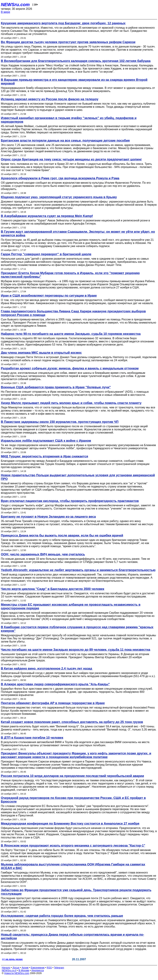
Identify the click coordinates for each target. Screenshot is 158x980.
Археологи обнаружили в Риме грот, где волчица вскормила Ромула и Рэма (60, 178)
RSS (49, 968)
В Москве (24, 970)
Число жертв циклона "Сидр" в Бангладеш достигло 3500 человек (53, 589)
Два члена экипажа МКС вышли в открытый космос (41, 353)
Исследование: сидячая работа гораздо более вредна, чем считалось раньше (62, 916)
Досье (16, 968)
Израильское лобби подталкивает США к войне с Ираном (46, 441)
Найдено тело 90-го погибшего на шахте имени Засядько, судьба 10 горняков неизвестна (71, 334)
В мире (6, 12)
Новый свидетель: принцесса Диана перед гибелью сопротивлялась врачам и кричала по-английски (73, 936)
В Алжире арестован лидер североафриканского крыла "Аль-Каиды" (55, 684)
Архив (25, 968)
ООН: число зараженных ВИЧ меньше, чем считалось (43, 554)
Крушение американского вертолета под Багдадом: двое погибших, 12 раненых (63, 23)
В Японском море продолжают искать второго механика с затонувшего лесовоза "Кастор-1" (73, 846)
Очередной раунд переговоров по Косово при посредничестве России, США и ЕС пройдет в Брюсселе (73, 800)
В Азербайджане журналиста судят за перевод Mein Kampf (47, 216)
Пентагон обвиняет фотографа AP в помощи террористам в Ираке (53, 703)
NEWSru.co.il (9, 970)
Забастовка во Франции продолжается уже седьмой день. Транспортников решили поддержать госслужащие (76, 892)
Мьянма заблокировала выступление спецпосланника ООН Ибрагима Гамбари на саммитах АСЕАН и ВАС (73, 866)
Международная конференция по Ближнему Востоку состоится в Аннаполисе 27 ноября (70, 824)
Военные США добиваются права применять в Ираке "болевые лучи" (56, 387)
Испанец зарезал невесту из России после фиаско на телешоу (50, 99)
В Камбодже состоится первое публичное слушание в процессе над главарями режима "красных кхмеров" (77, 629)
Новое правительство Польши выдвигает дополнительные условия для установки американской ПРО (78, 477)
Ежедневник (38, 968)
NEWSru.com (15, 5)
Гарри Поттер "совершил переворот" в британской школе (46, 254)
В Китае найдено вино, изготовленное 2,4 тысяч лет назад (47, 669)
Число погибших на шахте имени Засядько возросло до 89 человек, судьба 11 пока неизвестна (76, 650)
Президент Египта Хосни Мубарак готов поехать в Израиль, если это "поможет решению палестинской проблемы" (70, 275)
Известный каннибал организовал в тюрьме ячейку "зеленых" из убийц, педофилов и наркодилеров (69, 120)
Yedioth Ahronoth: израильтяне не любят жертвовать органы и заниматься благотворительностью (78, 570)
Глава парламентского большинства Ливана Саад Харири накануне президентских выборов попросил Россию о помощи (73, 313)
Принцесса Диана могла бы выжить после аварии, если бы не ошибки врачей (62, 535)
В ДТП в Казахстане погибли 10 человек (32, 738)
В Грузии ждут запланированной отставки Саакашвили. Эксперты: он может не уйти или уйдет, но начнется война (78, 234)
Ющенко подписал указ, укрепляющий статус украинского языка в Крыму (59, 197)
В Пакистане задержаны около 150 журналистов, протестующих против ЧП (60, 422)
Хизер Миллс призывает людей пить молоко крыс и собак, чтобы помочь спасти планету (71, 403)
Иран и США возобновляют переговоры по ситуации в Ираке (49, 296)
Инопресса (38, 970)
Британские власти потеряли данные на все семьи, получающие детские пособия (65, 141)
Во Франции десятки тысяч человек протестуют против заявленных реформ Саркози (68, 42)
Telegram (59, 968)
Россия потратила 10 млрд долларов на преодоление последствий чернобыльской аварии (72, 776)
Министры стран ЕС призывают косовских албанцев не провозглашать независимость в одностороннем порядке (71, 606)
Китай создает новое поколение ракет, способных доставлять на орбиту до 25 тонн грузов (72, 722)
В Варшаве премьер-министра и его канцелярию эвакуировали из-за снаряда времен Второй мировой (74, 82)
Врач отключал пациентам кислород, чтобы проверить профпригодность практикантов (70, 501)
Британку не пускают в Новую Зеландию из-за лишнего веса (48, 517)
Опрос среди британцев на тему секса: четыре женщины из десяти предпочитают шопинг (71, 159)
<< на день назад (12, 959)
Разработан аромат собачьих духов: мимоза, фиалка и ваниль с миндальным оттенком (70, 368)
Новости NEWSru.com (17, 973)
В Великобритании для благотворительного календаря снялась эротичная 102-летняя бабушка (76, 61)
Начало (6, 968)
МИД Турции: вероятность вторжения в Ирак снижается (44, 456)
